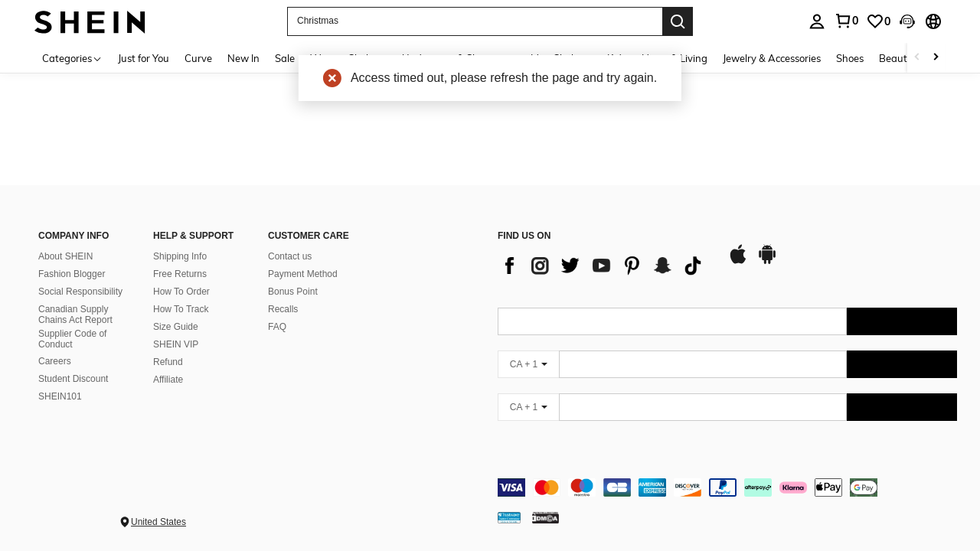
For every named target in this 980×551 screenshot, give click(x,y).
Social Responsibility (80, 292)
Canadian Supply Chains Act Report (75, 315)
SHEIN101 (60, 396)
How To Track (181, 309)
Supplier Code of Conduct (72, 339)
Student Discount (73, 379)
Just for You (144, 58)
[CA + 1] (528, 364)
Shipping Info (180, 256)
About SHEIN (65, 256)
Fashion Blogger (72, 274)
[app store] (738, 262)
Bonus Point (293, 292)
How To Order (181, 292)
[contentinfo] (727, 487)
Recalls (283, 309)
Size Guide (176, 327)
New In (243, 58)
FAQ (277, 327)
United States (158, 522)
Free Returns (180, 274)
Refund (168, 362)
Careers (55, 361)
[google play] (767, 262)
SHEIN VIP (176, 344)
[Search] (678, 21)
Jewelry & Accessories (772, 58)
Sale (285, 58)
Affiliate (168, 380)
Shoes (850, 58)
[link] (878, 21)
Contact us (290, 256)
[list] (605, 266)
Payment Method (303, 274)
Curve (198, 58)
